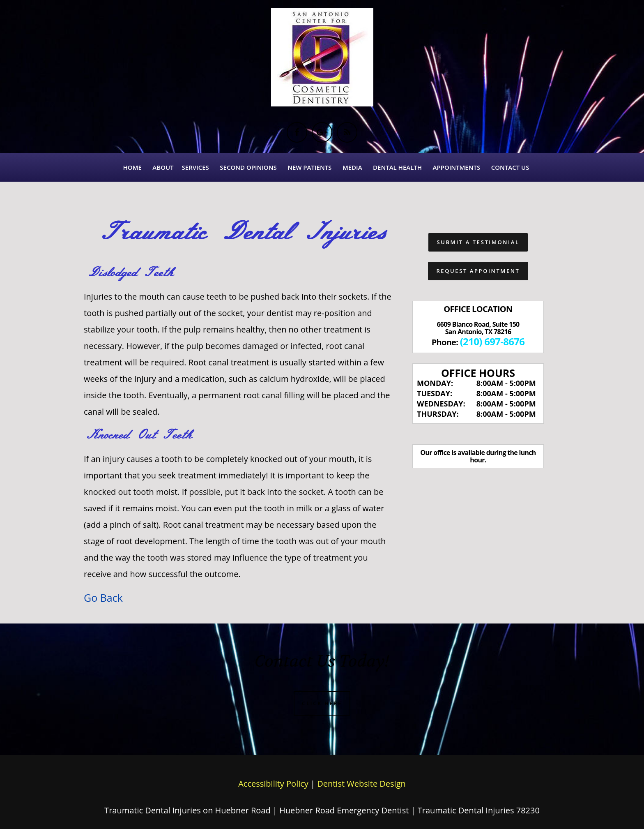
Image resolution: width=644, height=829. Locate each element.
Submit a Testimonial (478, 242)
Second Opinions (248, 167)
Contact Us (510, 167)
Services (195, 167)
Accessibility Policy (273, 784)
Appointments (457, 167)
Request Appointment (478, 271)
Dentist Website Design (361, 784)
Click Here (322, 703)
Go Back (103, 598)
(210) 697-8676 (492, 341)
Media (352, 167)
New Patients (309, 167)
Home (132, 167)
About (163, 167)
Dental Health (397, 167)
